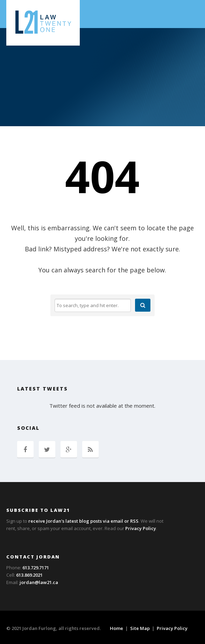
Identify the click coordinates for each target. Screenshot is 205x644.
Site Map (140, 628)
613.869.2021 (29, 575)
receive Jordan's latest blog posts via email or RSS (83, 521)
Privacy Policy (141, 528)
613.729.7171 (36, 568)
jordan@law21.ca (39, 582)
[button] (143, 305)
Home (116, 628)
